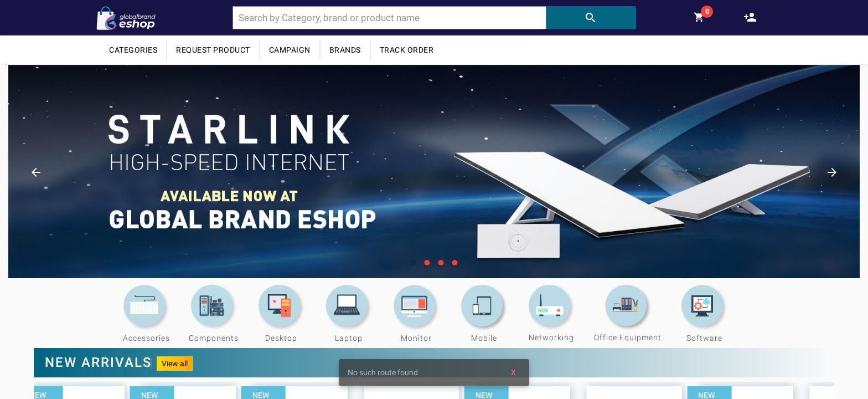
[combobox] (389, 18)
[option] (434, 172)
